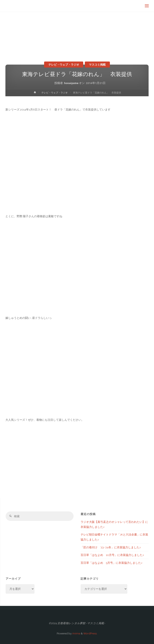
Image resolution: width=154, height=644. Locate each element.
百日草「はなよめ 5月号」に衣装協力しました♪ (111, 563)
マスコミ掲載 (97, 64)
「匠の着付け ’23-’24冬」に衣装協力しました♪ (111, 547)
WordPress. (90, 633)
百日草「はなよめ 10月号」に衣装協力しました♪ (112, 555)
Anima (76, 633)
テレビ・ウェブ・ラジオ (64, 64)
